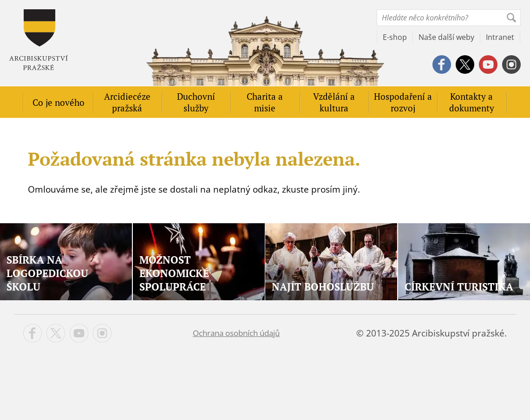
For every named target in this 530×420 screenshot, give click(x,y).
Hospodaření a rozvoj (403, 102)
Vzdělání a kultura (334, 102)
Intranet (500, 37)
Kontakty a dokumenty (472, 102)
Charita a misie (265, 102)
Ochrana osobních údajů (236, 333)
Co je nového (59, 102)
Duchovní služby (196, 102)
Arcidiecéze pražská (127, 102)
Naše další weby (446, 37)
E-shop (395, 37)
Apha (39, 40)
